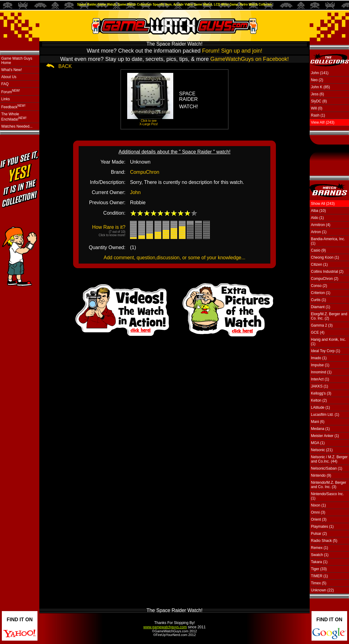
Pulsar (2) (319, 534)
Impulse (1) (320, 365)
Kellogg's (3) (321, 393)
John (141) (320, 73)
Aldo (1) (317, 218)
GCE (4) (318, 332)
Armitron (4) (321, 225)
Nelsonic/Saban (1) (327, 468)
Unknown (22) (322, 590)
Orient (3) (319, 519)
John (135, 192)
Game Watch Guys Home (17, 61)
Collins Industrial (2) (327, 272)
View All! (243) (323, 122)
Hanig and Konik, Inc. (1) (328, 342)
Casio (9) (318, 250)
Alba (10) (318, 211)
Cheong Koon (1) (325, 257)
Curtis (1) (318, 300)
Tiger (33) (319, 569)
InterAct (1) (320, 379)
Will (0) (317, 108)
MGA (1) (318, 443)
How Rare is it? (109, 231)
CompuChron (145, 172)
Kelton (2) (319, 400)
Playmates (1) (322, 527)
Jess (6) (318, 94)
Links (6, 99)
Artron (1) (319, 232)
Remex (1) (320, 548)
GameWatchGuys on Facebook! (250, 59)
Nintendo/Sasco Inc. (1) (327, 496)
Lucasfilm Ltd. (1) (325, 415)
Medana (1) (320, 429)
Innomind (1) (321, 372)
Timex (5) (319, 583)
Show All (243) (323, 204)
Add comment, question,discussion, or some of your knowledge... (174, 258)
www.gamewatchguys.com (165, 627)
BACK (65, 66)
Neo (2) (317, 80)
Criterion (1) (321, 293)
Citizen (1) (319, 264)
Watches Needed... (17, 126)
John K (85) (320, 87)
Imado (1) (319, 358)
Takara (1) (319, 562)
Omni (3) (318, 512)
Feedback (13, 107)
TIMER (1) (319, 576)
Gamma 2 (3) (322, 325)
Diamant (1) (321, 307)
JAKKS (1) (320, 386)
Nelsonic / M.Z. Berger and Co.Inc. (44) (329, 459)
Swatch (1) (320, 555)
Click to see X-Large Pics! (149, 122)
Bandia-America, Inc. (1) (328, 241)
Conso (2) (319, 286)
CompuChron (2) (325, 279)
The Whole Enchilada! (14, 117)
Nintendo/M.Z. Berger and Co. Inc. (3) (329, 485)
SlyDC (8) (319, 101)
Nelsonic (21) (322, 450)
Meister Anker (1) (325, 436)
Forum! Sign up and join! (232, 51)
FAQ (5, 84)
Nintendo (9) (321, 475)
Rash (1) (318, 115)
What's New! (12, 70)
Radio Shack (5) (324, 541)
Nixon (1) (318, 505)
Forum (11, 91)
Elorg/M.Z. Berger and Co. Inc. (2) (329, 316)
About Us (9, 77)
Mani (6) (318, 422)
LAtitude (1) (320, 407)
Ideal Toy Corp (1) (325, 351)
